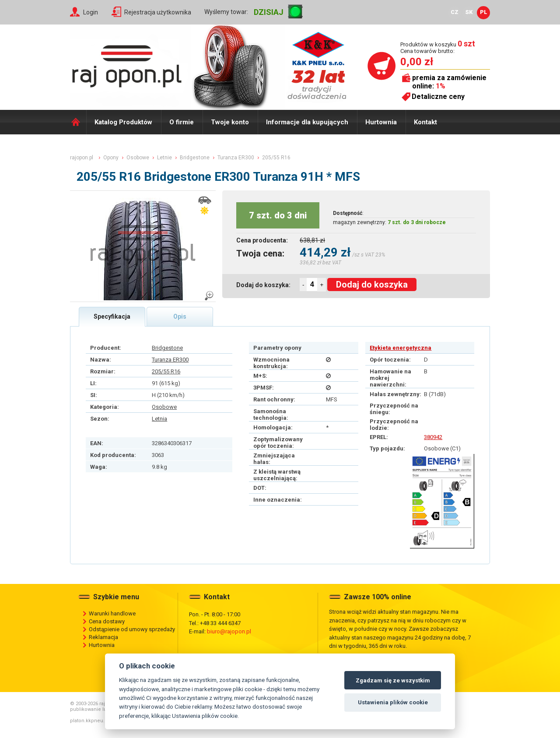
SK (469, 12)
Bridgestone (167, 348)
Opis (180, 316)
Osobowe (164, 407)
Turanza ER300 (170, 360)
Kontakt (425, 122)
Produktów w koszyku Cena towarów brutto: (438, 47)
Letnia (159, 419)
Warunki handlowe (112, 613)
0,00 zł (417, 62)
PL (484, 12)
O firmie (182, 122)
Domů (78, 122)
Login (91, 12)
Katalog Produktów (123, 122)
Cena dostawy (107, 621)
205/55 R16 (166, 371)
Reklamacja (103, 637)
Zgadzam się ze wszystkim (393, 680)
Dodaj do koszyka (372, 285)
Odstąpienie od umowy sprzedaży (132, 629)
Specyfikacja (112, 316)
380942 (433, 437)
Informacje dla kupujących (307, 122)
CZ (455, 12)
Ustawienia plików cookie (393, 702)
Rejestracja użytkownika (158, 12)
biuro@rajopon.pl (229, 631)
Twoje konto (230, 122)
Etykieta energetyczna (401, 348)
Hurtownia (381, 122)
